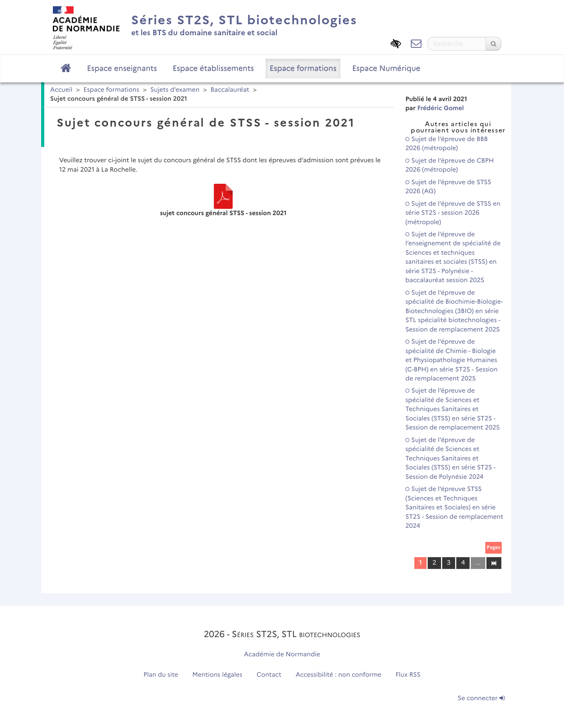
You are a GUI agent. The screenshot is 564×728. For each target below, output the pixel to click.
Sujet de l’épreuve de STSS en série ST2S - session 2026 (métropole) (453, 213)
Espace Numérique (386, 68)
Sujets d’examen (175, 90)
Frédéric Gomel (440, 108)
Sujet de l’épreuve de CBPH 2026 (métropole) (450, 165)
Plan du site (161, 675)
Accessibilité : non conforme (339, 675)
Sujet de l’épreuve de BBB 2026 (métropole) (446, 144)
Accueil (61, 90)
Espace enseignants (122, 68)
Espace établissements (213, 68)
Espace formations (303, 68)
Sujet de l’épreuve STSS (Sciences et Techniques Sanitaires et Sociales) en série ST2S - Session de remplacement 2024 (454, 508)
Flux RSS (408, 675)
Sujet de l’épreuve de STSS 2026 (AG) (448, 187)
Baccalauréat (230, 90)
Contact (269, 675)
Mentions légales (217, 675)
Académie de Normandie (282, 655)
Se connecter (481, 698)
